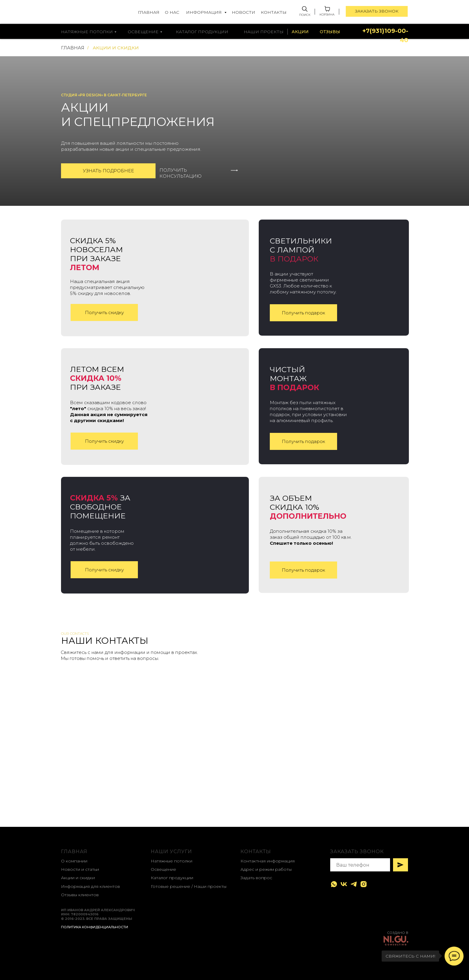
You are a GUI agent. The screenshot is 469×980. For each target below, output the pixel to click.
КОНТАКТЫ (274, 12)
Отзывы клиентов (80, 895)
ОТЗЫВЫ (330, 32)
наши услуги (171, 852)
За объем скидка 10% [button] (308, 507)
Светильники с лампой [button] (301, 250)
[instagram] (364, 884)
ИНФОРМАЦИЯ (204, 12)
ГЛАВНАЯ (149, 12)
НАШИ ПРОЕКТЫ (264, 32)
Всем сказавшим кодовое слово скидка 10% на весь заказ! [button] (109, 411)
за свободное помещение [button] (100, 507)
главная (74, 852)
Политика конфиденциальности (95, 927)
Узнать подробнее (108, 171)
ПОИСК (305, 15)
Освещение (163, 869)
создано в (398, 933)
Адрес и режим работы (266, 869)
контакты (256, 852)
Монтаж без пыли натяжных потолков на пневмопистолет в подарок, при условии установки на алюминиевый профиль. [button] (308, 411)
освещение (143, 32)
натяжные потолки (87, 32)
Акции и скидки (78, 878)
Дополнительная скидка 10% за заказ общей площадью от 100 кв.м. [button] (311, 537)
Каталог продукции (172, 878)
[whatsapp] (334, 884)
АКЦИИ (300, 32)
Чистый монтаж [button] (294, 378)
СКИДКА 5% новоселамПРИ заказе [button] (96, 254)
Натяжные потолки (172, 861)
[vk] (344, 884)
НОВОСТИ (243, 12)
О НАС (172, 12)
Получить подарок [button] (303, 313)
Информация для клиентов (90, 886)
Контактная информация (268, 861)
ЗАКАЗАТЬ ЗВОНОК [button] (377, 11)
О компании (74, 861)
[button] (235, 170)
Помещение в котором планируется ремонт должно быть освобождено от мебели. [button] (102, 540)
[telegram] (354, 884)
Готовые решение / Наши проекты (189, 886)
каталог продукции (202, 32)
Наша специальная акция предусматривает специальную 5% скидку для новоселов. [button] (107, 287)
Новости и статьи (80, 869)
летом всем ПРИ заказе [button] (97, 378)
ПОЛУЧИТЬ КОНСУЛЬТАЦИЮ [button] (181, 173)
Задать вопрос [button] (256, 878)
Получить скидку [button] (104, 312)
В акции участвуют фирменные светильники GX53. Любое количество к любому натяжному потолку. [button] (303, 283)
